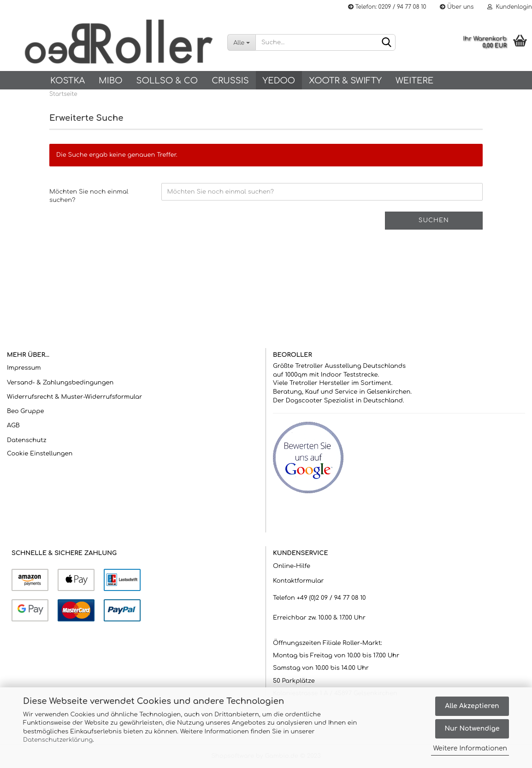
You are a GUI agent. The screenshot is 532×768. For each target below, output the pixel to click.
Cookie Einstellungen (40, 454)
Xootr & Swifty (345, 81)
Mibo (110, 81)
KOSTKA (68, 81)
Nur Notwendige (472, 729)
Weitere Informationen (470, 748)
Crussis (230, 81)
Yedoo (279, 81)
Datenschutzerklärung (58, 740)
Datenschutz (27, 440)
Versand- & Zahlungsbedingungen (60, 383)
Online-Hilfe (292, 566)
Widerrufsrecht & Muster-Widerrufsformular (74, 397)
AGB (13, 425)
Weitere (414, 81)
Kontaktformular (298, 581)
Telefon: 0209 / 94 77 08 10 (387, 7)
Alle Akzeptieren (472, 706)
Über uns (457, 7)
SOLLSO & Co (167, 81)
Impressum (24, 368)
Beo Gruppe (25, 411)
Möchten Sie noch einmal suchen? (89, 196)
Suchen (434, 220)
